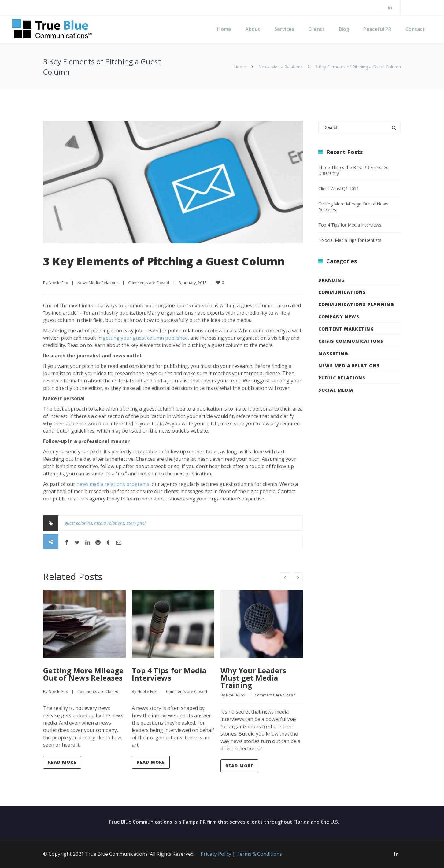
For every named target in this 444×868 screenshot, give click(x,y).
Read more (62, 762)
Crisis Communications (351, 341)
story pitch (137, 523)
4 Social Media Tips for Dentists (350, 240)
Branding (332, 280)
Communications (342, 292)
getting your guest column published (145, 338)
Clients (316, 29)
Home (224, 29)
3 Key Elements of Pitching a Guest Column (164, 261)
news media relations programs (113, 484)
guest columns (78, 523)
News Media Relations (281, 67)
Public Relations (342, 378)
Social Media (336, 390)
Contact (415, 29)
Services (284, 29)
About (253, 29)
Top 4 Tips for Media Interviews (169, 674)
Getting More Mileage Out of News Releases (83, 674)
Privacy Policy (216, 854)
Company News (339, 317)
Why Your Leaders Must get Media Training (253, 678)
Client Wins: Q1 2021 (339, 188)
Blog (344, 29)
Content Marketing (346, 329)
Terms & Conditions (259, 854)
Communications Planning (356, 304)
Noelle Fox (58, 283)
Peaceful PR (377, 29)
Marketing (333, 353)
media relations (109, 523)
